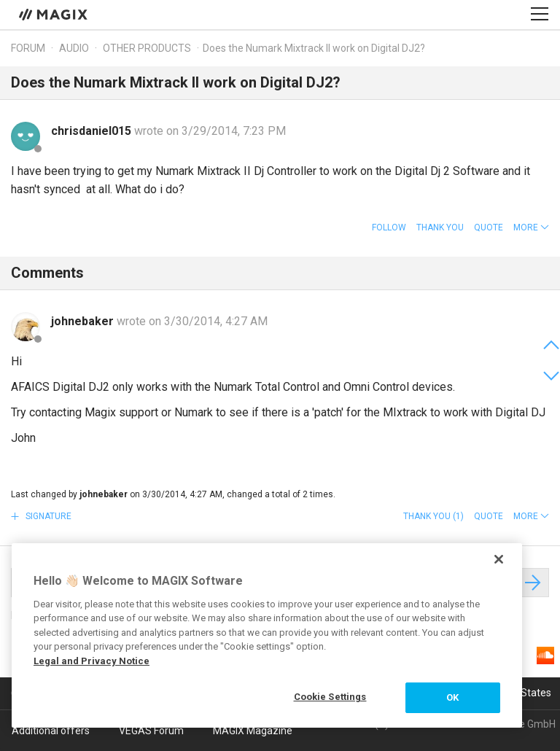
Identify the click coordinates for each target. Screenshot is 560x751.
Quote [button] (489, 227)
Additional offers (51, 731)
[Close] (499, 559)
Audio (74, 48)
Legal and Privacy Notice (92, 661)
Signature (47, 516)
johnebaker (84, 321)
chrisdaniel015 (93, 131)
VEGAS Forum (151, 731)
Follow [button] (389, 227)
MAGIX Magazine (253, 731)
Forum (28, 48)
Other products (147, 48)
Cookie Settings (330, 697)
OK (452, 697)
